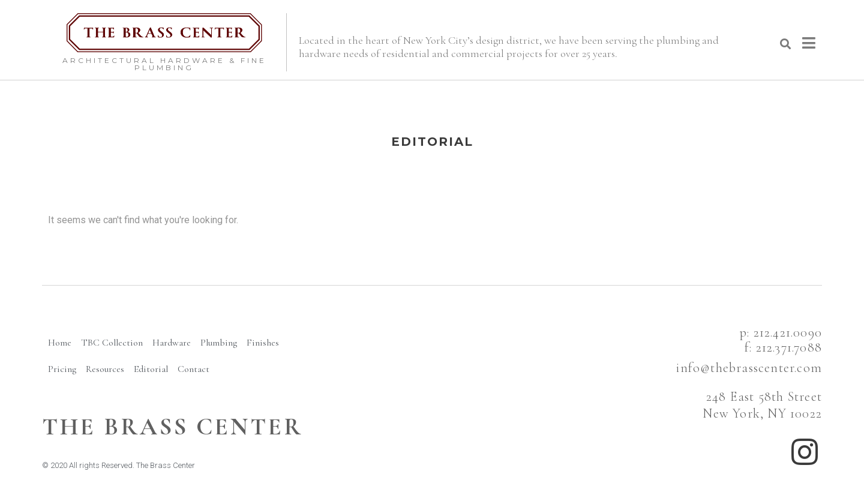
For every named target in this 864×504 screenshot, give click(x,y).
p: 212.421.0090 (781, 332)
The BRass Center (172, 427)
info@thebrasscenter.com (749, 368)
